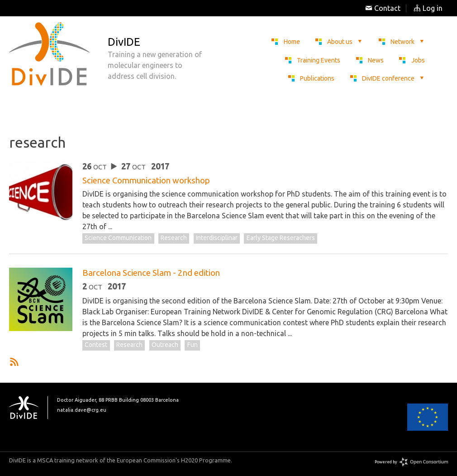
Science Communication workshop (146, 180)
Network (408, 42)
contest (96, 345)
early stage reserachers (281, 238)
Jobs (418, 60)
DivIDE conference (393, 78)
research (174, 238)
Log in (428, 8)
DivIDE (29, 408)
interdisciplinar (217, 238)
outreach (165, 345)
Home (292, 42)
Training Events (319, 60)
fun (193, 345)
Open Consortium (424, 462)
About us (345, 42)
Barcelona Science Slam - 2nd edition (151, 273)
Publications (317, 78)
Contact (383, 8)
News (376, 60)
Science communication (118, 238)
